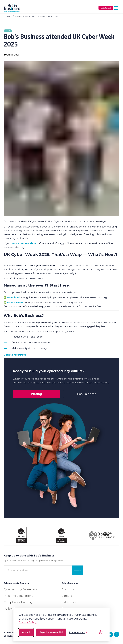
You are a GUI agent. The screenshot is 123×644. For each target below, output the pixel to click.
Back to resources (15, 355)
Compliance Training (18, 602)
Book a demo (87, 394)
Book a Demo (15, 303)
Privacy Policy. (28, 623)
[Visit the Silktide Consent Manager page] (101, 632)
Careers (67, 596)
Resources (18, 16)
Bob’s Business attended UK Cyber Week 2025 (42, 16)
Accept (26, 632)
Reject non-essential (51, 632)
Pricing (36, 394)
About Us (68, 589)
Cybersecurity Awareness (20, 589)
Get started (106, 8)
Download (13, 297)
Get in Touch (70, 602)
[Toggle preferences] (78, 632)
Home (10, 16)
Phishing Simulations (18, 596)
